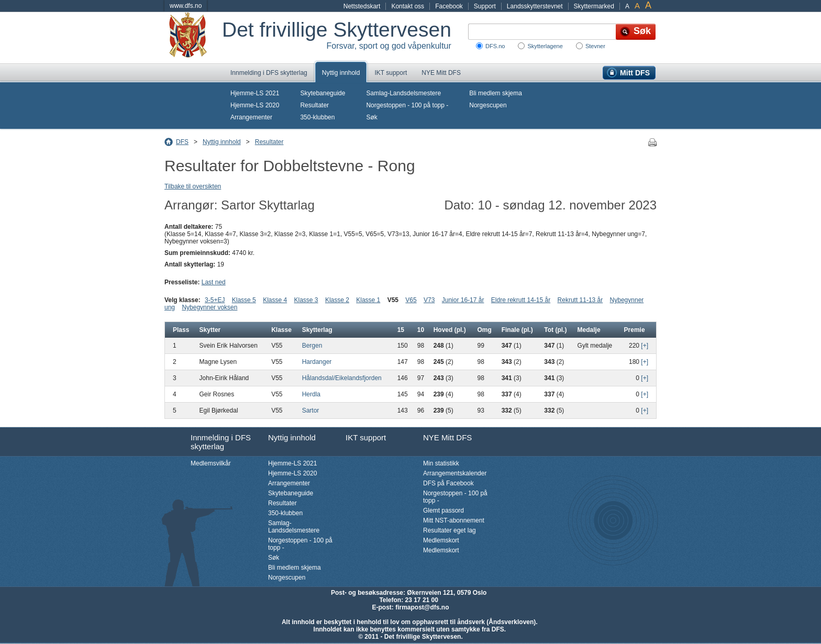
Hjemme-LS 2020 (255, 105)
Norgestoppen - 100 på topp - (407, 105)
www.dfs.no (186, 6)
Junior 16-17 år (463, 300)
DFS (182, 142)
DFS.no (495, 46)
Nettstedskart (362, 6)
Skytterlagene (545, 46)
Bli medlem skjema (496, 93)
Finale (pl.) (517, 330)
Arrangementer (251, 117)
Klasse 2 (337, 300)
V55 (393, 300)
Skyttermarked (594, 6)
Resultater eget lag (450, 530)
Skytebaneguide (323, 93)
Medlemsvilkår (211, 463)
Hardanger (317, 362)
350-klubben (317, 117)
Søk (371, 117)
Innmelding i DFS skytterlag (269, 73)
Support (485, 6)
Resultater (314, 105)
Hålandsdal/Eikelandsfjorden (342, 378)
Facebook (449, 6)
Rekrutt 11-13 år (580, 300)
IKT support (391, 73)
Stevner (595, 46)
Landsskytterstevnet (535, 6)
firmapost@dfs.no (422, 607)
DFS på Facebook (448, 483)
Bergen (312, 346)
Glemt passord (443, 510)
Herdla (311, 394)
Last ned (214, 282)
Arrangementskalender (455, 473)
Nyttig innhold (341, 73)
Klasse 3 (306, 300)
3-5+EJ (215, 300)
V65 (411, 300)
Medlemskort (441, 540)
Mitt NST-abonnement (454, 520)
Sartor (311, 410)
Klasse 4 (275, 300)
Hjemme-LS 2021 (255, 93)
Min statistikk (441, 463)
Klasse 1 (368, 300)
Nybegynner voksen (209, 307)
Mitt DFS (635, 73)
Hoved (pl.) (450, 330)
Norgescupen (488, 105)
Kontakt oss (408, 6)
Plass (181, 330)
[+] (645, 346)
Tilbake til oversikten (193, 186)
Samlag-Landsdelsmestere (403, 93)
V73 (429, 300)
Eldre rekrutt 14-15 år (521, 300)
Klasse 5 (244, 300)
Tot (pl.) (555, 330)
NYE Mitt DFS (441, 73)
